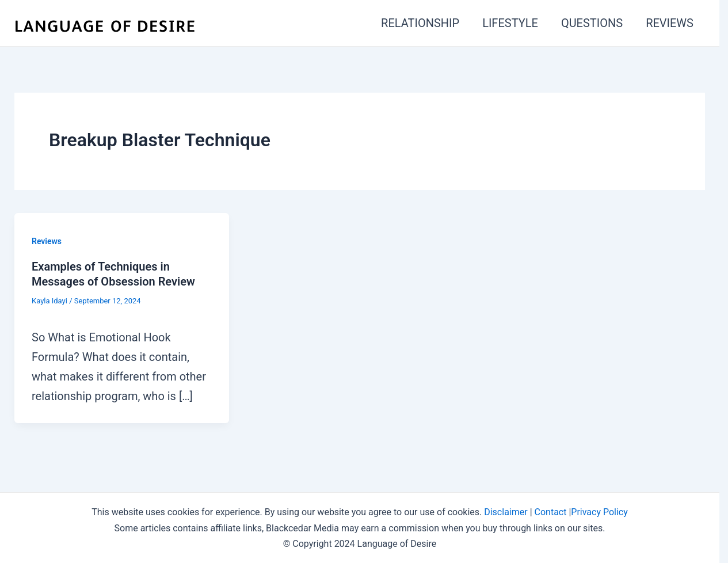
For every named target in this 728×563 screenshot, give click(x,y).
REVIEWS (670, 23)
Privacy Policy (599, 512)
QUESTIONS (592, 23)
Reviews (47, 241)
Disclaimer (506, 512)
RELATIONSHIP (420, 23)
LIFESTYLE (510, 23)
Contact (551, 512)
